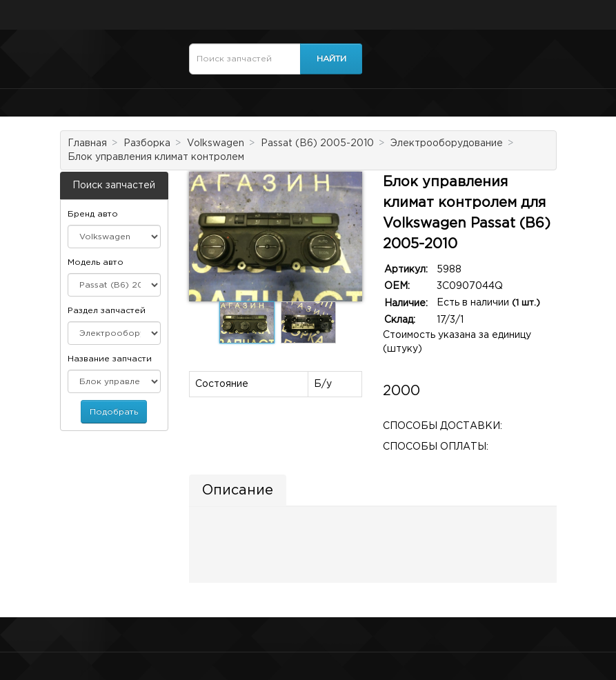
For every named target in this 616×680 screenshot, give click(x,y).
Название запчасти (110, 359)
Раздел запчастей (107, 311)
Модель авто (96, 262)
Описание (238, 490)
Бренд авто (93, 214)
